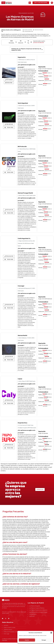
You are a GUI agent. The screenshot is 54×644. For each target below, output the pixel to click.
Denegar (44, 640)
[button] (51, 633)
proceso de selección (39, 43)
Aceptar (27, 640)
